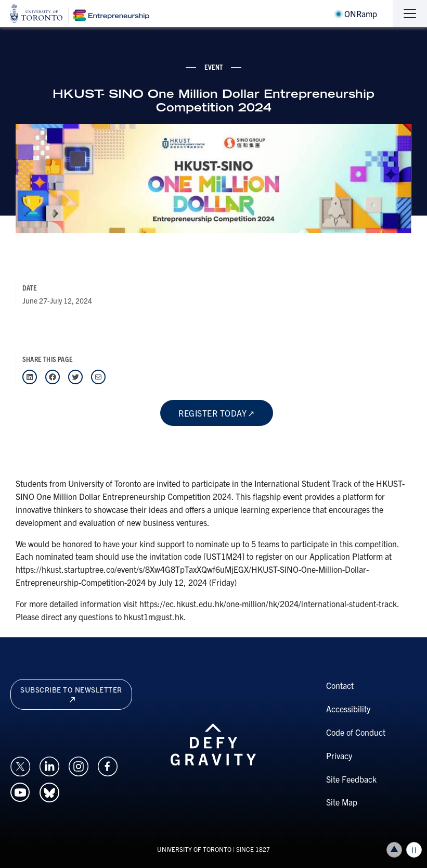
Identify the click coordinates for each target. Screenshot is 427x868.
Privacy (339, 756)
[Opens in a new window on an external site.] (20, 765)
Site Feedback (351, 779)
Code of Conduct (356, 732)
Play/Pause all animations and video (414, 850)
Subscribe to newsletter (71, 693)
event (214, 67)
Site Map (342, 802)
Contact (340, 685)
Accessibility (348, 709)
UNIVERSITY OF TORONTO (194, 849)
